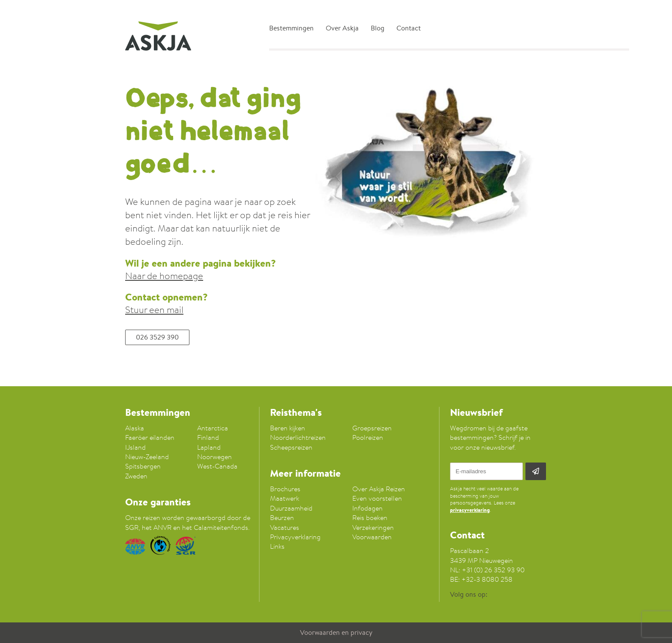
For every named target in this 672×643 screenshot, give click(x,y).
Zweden (136, 476)
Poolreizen (368, 437)
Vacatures (285, 527)
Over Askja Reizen (379, 489)
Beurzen (282, 518)
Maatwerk (285, 498)
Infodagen (367, 508)
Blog (378, 28)
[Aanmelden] (536, 471)
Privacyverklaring (295, 537)
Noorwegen (214, 457)
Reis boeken (370, 518)
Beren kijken (288, 428)
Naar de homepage (164, 275)
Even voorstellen (377, 498)
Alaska (135, 428)
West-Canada (217, 466)
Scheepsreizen (291, 447)
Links (277, 546)
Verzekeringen (373, 527)
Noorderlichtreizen (298, 437)
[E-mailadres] (486, 471)
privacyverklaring (470, 510)
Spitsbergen (143, 466)
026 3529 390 (157, 337)
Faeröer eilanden (150, 437)
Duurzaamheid (291, 508)
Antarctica (213, 428)
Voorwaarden (372, 537)
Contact (409, 28)
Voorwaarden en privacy (336, 632)
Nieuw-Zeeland (147, 457)
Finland (208, 437)
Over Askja (342, 28)
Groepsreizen (372, 428)
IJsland (135, 447)
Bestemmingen (291, 28)
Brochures (285, 489)
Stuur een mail (154, 309)
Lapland (209, 447)
